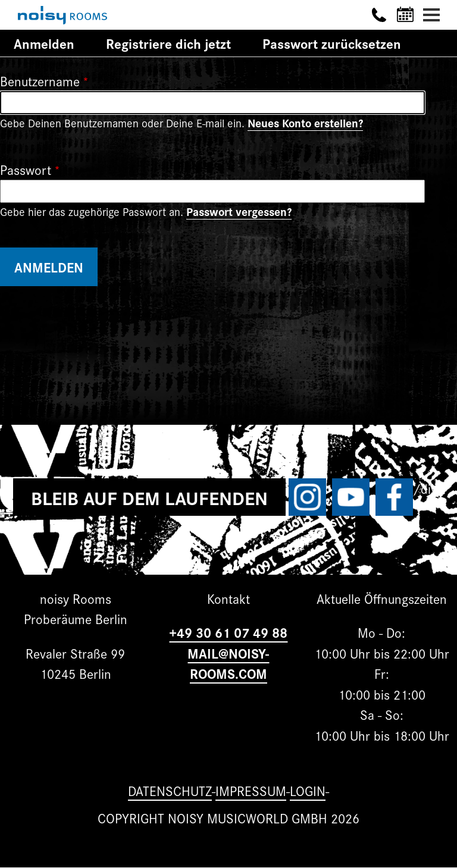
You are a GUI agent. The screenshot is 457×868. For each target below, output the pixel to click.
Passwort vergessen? (239, 211)
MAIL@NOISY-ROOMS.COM (228, 663)
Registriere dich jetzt (168, 43)
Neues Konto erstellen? (305, 123)
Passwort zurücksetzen (332, 43)
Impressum (251, 790)
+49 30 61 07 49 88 (228, 632)
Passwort (26, 169)
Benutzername (40, 81)
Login (308, 790)
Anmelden (51, 45)
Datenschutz (170, 790)
